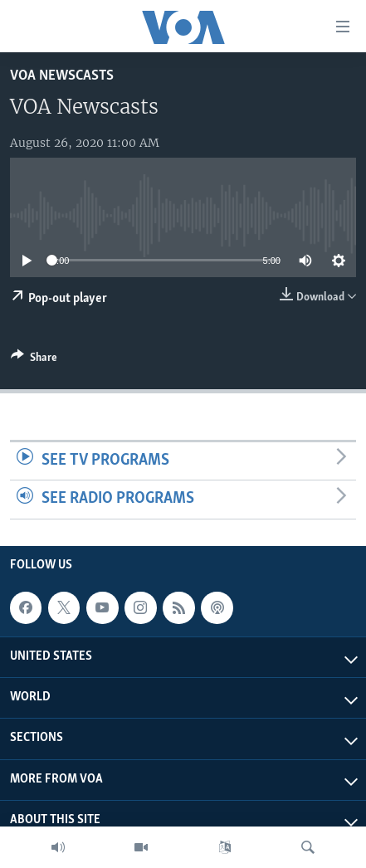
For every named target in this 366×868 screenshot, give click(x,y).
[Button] (34, 360)
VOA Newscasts (62, 76)
